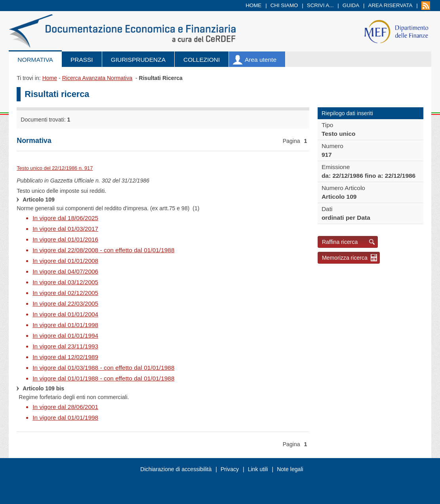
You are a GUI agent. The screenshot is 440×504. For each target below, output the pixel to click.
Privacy (230, 469)
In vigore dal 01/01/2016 (65, 239)
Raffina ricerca (340, 242)
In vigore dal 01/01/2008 (65, 261)
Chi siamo (284, 5)
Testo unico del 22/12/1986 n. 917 (55, 168)
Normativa (35, 60)
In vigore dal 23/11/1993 (65, 346)
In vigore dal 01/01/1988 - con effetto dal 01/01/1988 (103, 378)
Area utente (261, 60)
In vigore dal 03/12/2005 (65, 282)
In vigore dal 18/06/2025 (65, 218)
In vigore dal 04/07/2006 (65, 271)
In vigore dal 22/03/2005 (65, 303)
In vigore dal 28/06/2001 (65, 407)
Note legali (290, 469)
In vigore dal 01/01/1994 (65, 336)
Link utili (258, 469)
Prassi (82, 60)
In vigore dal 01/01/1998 (65, 325)
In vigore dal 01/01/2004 (65, 314)
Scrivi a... (320, 5)
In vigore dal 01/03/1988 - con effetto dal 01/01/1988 (103, 368)
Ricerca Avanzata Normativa (97, 78)
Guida (351, 5)
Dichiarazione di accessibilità (176, 469)
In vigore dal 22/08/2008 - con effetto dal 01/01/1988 (103, 250)
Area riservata (390, 5)
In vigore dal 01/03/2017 (65, 229)
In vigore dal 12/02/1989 (65, 357)
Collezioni (202, 60)
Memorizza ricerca (345, 258)
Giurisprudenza (138, 60)
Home (253, 5)
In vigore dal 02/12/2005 (65, 293)
